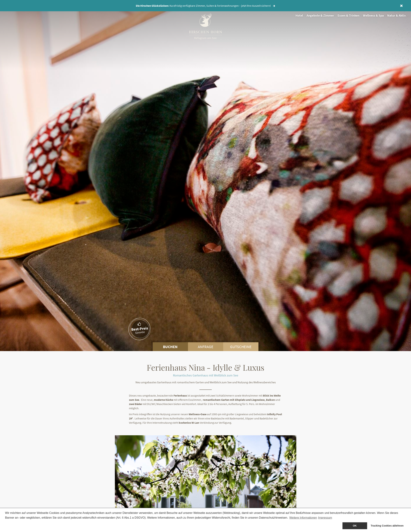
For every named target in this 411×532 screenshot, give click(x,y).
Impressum (325, 518)
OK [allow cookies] (355, 526)
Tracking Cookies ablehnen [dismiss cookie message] (387, 526)
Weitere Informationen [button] (303, 518)
